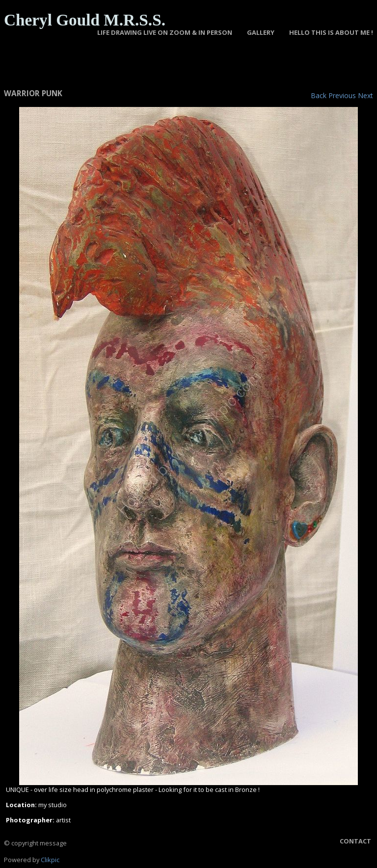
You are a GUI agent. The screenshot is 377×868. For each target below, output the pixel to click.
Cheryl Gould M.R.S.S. (85, 20)
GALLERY (261, 32)
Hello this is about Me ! (331, 32)
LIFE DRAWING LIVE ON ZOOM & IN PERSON (165, 32)
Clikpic (50, 860)
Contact (355, 841)
